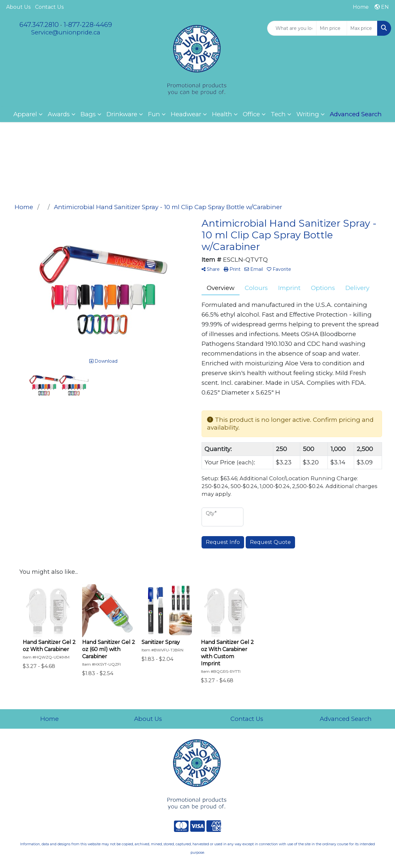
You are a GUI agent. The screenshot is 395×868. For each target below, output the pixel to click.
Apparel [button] (25, 114)
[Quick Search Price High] (362, 28)
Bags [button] (88, 114)
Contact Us (49, 7)
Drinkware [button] (122, 114)
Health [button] (222, 114)
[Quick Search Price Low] (332, 28)
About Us (18, 7)
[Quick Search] (292, 28)
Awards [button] (59, 114)
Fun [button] (154, 114)
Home (49, 719)
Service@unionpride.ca (66, 32)
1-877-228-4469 (88, 25)
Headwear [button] (186, 114)
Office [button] (251, 114)
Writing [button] (308, 114)
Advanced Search (346, 719)
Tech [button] (278, 114)
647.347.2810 (39, 25)
